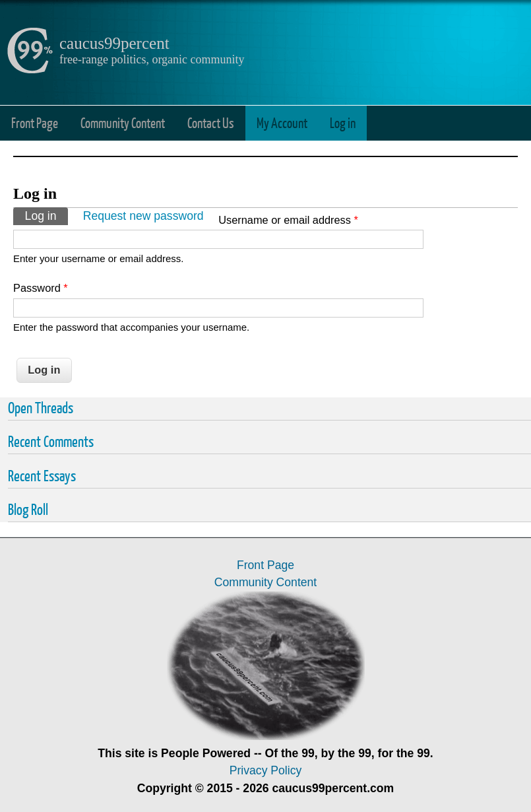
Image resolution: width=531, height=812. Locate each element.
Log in (343, 122)
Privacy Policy (266, 770)
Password (41, 288)
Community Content (123, 122)
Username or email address (288, 220)
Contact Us (211, 122)
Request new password (143, 216)
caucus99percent (114, 43)
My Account (282, 122)
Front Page (35, 122)
